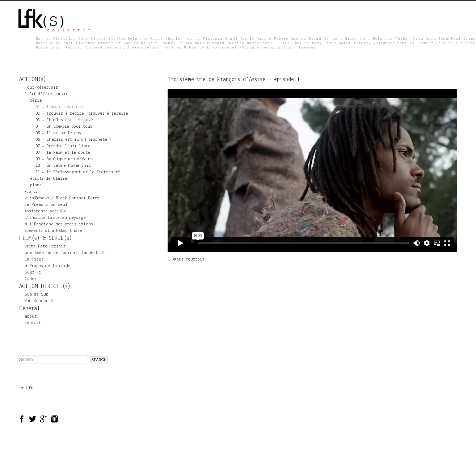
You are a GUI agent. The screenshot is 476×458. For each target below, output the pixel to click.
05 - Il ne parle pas (58, 133)
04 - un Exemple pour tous (64, 127)
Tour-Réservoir (41, 88)
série (36, 101)
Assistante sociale (46, 211)
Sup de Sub (36, 294)
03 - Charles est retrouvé (64, 120)
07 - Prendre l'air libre (63, 146)
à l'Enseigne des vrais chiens (59, 224)
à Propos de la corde (48, 266)
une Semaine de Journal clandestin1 (65, 253)
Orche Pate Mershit (45, 246)
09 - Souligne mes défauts (64, 159)
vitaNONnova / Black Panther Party (62, 198)
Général (30, 309)
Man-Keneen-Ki (40, 301)
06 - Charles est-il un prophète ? (73, 140)
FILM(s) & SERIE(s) (46, 238)
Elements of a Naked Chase (53, 231)
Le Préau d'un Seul (46, 205)
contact (33, 323)
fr (31, 388)
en (22, 388)
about (31, 317)
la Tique (34, 259)
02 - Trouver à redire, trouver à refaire (82, 114)
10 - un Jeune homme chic (63, 166)
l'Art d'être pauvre (47, 94)
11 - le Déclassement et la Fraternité (78, 172)
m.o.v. (31, 192)
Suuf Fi (33, 272)
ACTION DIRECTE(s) (45, 287)
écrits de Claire (49, 179)
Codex (31, 279)
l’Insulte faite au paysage (55, 218)
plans (36, 185)
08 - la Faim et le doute (63, 153)
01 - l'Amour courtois (59, 107)
